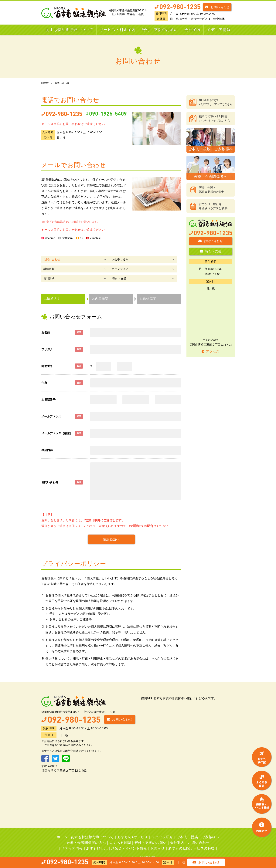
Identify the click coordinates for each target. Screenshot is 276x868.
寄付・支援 (147, 269)
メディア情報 (219, 30)
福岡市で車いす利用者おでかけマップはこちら (215, 118)
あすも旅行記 (97, 841)
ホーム (62, 830)
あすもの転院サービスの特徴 (192, 841)
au (83, 238)
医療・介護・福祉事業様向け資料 (212, 190)
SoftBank (69, 238)
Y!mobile (98, 238)
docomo (51, 238)
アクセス (210, 351)
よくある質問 (120, 836)
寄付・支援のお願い (160, 30)
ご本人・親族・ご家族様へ (198, 830)
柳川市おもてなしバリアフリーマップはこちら (216, 102)
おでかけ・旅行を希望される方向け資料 (213, 206)
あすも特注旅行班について (69, 30)
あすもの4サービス (133, 830)
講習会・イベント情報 (129, 841)
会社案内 (192, 30)
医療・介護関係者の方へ (86, 836)
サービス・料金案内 (118, 30)
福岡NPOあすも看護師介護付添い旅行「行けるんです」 (179, 691)
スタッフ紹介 (162, 830)
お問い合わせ (217, 7)
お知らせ (158, 841)
